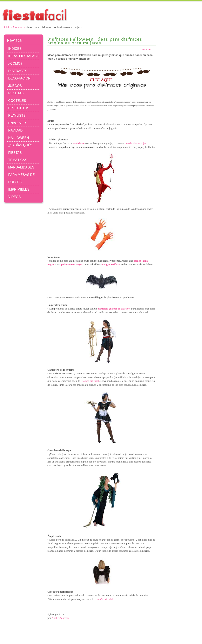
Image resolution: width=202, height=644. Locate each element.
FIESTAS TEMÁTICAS (18, 156)
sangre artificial (112, 264)
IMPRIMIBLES (19, 189)
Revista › (18, 27)
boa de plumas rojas (136, 143)
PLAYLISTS (17, 116)
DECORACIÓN (19, 78)
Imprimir (149, 49)
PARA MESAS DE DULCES (22, 178)
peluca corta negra (72, 264)
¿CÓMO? (15, 63)
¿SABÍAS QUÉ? (20, 145)
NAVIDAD (15, 130)
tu (78, 143)
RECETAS (16, 93)
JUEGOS (15, 86)
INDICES (15, 49)
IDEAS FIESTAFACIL (24, 56)
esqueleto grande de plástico (114, 309)
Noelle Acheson (60, 618)
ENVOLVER (17, 123)
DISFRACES (18, 71)
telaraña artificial (90, 381)
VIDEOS (14, 197)
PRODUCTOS (19, 108)
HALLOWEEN (19, 138)
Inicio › (8, 27)
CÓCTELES (17, 101)
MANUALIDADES (21, 167)
